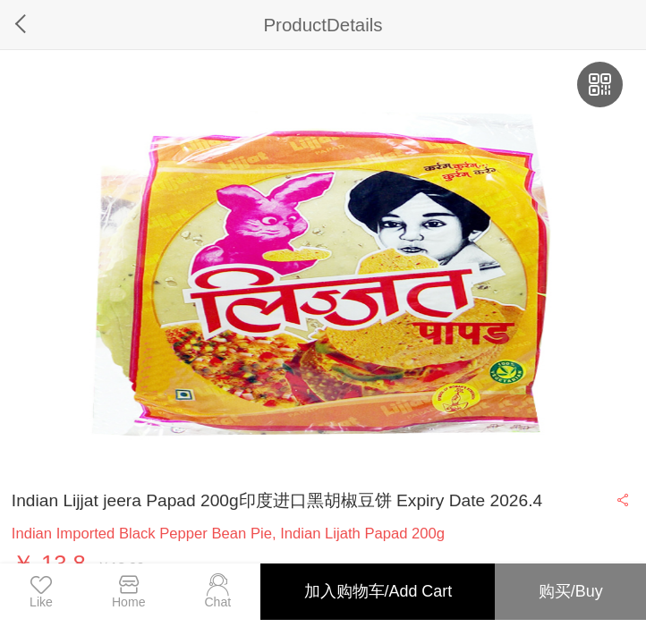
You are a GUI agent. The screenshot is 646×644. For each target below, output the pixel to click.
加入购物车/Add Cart (378, 591)
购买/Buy (571, 591)
